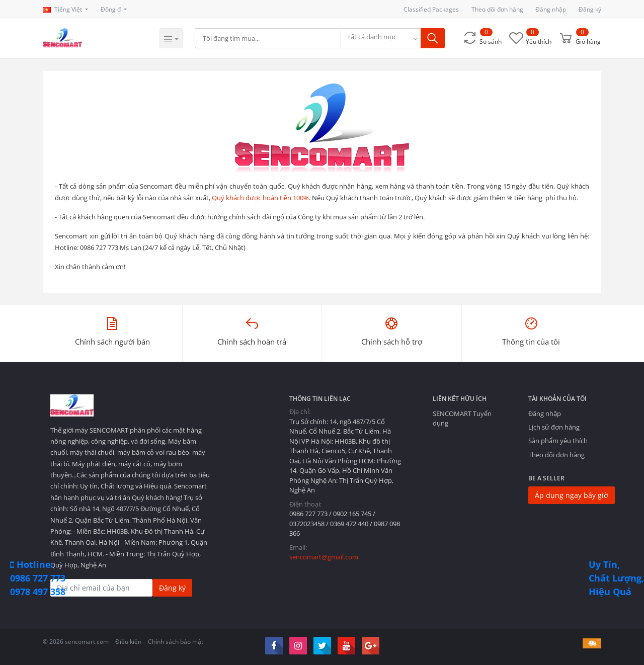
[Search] (268, 38)
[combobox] (381, 38)
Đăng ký (590, 9)
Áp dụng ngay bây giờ (572, 495)
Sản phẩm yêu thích (558, 441)
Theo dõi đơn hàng (497, 9)
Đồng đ (111, 9)
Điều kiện (128, 642)
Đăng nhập (551, 9)
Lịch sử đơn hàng (554, 427)
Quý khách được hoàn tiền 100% (260, 198)
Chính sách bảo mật (176, 642)
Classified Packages (431, 9)
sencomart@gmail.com (324, 557)
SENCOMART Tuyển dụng (462, 418)
